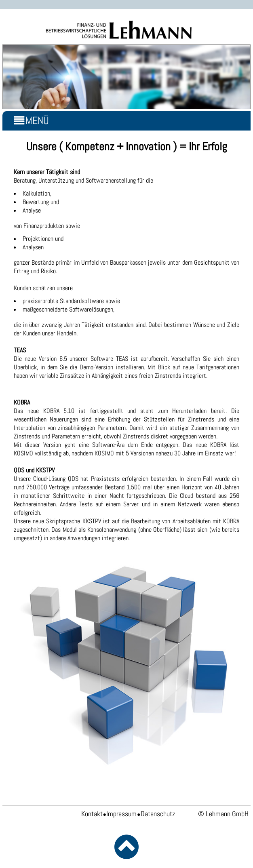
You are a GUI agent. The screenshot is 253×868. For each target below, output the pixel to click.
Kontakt (92, 814)
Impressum (121, 814)
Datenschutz (158, 814)
